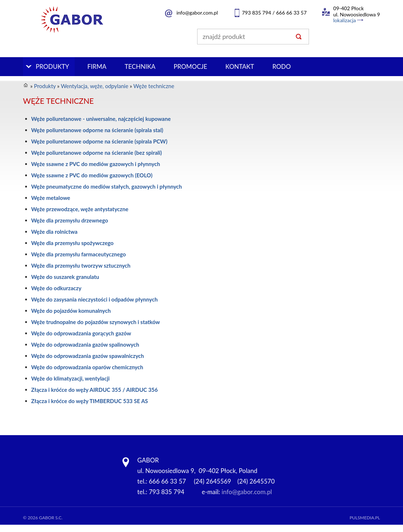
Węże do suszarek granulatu (65, 277)
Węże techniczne (154, 86)
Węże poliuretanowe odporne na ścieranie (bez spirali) (97, 153)
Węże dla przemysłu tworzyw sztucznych (81, 265)
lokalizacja (345, 20)
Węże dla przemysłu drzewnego (70, 220)
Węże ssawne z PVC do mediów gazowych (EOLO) (92, 175)
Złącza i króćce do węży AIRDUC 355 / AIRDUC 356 (95, 390)
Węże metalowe (51, 198)
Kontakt (240, 66)
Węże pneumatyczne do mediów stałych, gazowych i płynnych (107, 186)
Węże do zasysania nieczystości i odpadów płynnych (95, 299)
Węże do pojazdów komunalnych (71, 311)
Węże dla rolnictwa (54, 232)
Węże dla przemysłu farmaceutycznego (79, 254)
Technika (140, 66)
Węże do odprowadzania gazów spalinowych (85, 344)
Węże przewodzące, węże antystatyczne (80, 209)
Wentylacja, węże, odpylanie (95, 86)
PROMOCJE (190, 66)
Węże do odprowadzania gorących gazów (81, 333)
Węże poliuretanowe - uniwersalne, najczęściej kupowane (101, 119)
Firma (97, 66)
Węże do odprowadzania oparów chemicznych (87, 367)
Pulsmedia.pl (365, 518)
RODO (281, 66)
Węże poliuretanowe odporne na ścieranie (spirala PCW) (99, 141)
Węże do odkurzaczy (56, 288)
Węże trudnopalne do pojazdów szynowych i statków (96, 322)
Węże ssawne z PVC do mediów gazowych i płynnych (96, 164)
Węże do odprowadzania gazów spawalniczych (88, 356)
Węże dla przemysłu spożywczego (73, 243)
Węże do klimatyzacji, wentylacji (71, 378)
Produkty (52, 66)
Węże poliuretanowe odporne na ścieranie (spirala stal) (97, 130)
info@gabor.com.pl (197, 13)
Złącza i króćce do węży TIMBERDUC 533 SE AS (90, 401)
